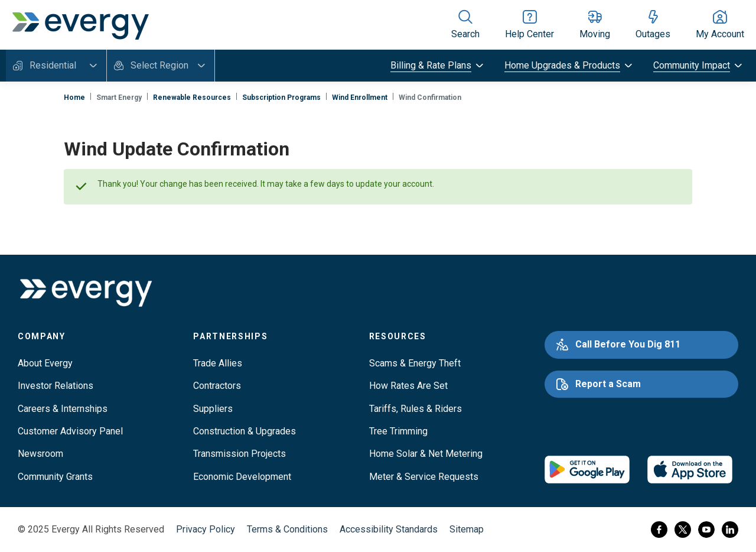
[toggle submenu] (438, 66)
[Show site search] (465, 25)
